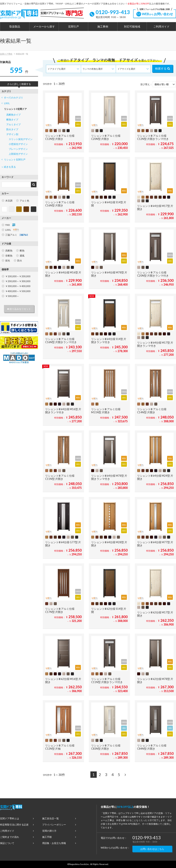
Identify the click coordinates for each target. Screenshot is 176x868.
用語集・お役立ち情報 (59, 843)
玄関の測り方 (59, 831)
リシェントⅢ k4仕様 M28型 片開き (109, 544)
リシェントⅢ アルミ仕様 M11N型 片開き (106, 411)
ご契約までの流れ (17, 837)
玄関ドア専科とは (17, 818)
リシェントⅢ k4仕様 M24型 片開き (155, 477)
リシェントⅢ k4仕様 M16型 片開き (63, 274)
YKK (10, 225)
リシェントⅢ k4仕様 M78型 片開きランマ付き (109, 477)
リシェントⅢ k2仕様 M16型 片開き (63, 681)
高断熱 (9, 251)
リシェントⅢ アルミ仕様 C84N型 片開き (152, 747)
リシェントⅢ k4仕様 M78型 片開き (109, 274)
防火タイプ (12, 129)
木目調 (9, 201)
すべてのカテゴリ (12, 98)
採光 (8, 260)
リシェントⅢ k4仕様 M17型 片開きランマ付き (155, 344)
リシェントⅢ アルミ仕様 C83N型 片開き (106, 747)
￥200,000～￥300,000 (18, 281)
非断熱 (9, 256)
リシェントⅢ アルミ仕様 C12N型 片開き (60, 137)
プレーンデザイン (18, 149)
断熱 (22, 251)
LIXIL (6, 103)
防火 (20, 260)
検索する (163, 68)
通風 (22, 256)
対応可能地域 (132, 27)
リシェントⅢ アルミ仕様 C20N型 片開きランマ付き (153, 274)
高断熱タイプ (13, 115)
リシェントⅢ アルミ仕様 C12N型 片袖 (60, 747)
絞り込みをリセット (19, 309)
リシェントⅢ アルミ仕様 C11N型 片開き (60, 477)
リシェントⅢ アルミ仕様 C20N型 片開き (106, 137)
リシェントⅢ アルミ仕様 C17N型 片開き (60, 610)
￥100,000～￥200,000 (18, 276)
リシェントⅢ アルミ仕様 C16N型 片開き (60, 204)
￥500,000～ (12, 296)
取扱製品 (15, 27)
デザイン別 (12, 134)
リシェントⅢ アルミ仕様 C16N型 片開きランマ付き (61, 341)
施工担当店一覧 (59, 818)
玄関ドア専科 (6, 54)
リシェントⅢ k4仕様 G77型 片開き (63, 544)
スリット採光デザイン (21, 139)
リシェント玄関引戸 (13, 159)
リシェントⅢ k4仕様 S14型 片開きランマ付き (109, 341)
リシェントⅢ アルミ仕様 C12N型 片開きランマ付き (153, 137)
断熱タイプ (12, 119)
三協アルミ (17, 235)
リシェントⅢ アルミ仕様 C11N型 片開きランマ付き (107, 681)
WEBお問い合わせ (155, 13)
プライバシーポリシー (59, 825)
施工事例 (103, 27)
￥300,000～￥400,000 (18, 286)
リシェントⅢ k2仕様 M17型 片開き (155, 614)
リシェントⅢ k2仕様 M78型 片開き (155, 681)
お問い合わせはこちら (152, 849)
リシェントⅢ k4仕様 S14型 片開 (109, 204)
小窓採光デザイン (18, 144)
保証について (17, 843)
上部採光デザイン (18, 154)
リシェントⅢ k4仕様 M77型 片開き (155, 544)
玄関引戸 (73, 27)
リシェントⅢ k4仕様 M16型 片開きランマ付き (63, 411)
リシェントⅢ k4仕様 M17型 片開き (155, 208)
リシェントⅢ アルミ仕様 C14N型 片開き (152, 411)
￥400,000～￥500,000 (18, 291)
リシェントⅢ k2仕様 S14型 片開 (109, 610)
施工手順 (59, 837)
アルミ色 (24, 201)
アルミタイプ (13, 124)
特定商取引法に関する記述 (17, 825)
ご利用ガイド (161, 27)
